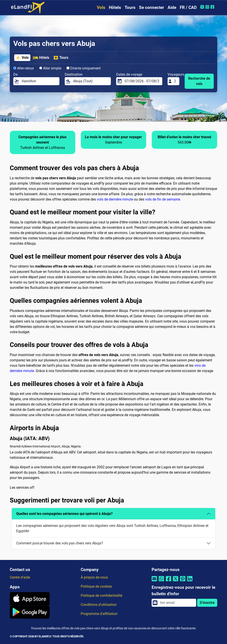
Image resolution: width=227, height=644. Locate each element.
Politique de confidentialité (101, 596)
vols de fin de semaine (163, 199)
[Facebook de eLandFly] (213, 7)
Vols (101, 7)
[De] (39, 81)
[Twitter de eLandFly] (203, 7)
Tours (130, 7)
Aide (172, 7)
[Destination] (91, 81)
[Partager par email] (154, 582)
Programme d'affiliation (99, 614)
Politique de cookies (96, 586)
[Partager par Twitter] (176, 582)
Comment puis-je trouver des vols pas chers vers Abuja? (60, 543)
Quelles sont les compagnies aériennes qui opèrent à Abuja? (64, 514)
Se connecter (152, 7)
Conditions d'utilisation (99, 605)
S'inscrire (207, 603)
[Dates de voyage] (142, 81)
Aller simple (50, 68)
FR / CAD (188, 7)
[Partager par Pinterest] (183, 582)
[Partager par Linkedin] (190, 582)
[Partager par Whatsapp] (161, 582)
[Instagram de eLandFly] (208, 7)
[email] (177, 603)
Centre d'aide (20, 577)
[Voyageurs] (175, 81)
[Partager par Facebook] (168, 582)
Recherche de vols (199, 81)
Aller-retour (24, 68)
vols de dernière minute (115, 199)
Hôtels (115, 7)
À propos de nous (94, 577)
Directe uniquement (84, 68)
